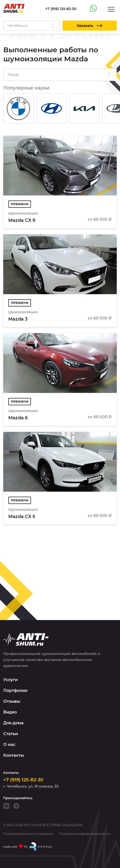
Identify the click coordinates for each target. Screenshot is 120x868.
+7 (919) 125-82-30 (23, 780)
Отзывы (12, 701)
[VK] (6, 806)
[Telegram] (16, 806)
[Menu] (111, 9)
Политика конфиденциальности (85, 834)
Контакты (14, 755)
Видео (10, 712)
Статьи (11, 734)
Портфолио (15, 691)
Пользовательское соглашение (28, 834)
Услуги (10, 680)
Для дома (13, 723)
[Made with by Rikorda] (28, 846)
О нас (9, 745)
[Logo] (14, 8)
